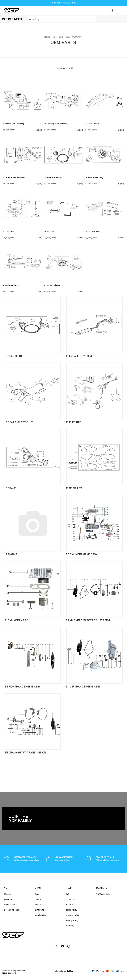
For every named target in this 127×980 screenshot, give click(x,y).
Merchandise (41, 915)
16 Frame (11, 488)
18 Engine (11, 554)
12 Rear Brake (14, 356)
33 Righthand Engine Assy (23, 687)
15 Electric (74, 422)
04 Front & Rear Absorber (14, 178)
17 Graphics (74, 488)
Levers (38, 899)
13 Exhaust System (79, 356)
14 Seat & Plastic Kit (19, 422)
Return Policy (71, 910)
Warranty (70, 926)
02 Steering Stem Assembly (56, 124)
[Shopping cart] (113, 10)
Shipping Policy (72, 915)
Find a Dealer (10, 905)
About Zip (70, 905)
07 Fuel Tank (8, 231)
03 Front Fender (92, 124)
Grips (37, 894)
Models (7, 894)
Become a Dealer (12, 910)
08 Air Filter (49, 231)
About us (8, 899)
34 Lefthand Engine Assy (83, 687)
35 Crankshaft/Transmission (25, 753)
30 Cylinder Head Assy (82, 554)
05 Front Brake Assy (53, 178)
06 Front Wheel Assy (94, 178)
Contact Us (70, 899)
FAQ (67, 894)
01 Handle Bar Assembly (13, 124)
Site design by (63, 971)
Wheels (38, 905)
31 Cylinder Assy (16, 620)
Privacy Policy (72, 920)
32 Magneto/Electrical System (88, 620)
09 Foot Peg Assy (92, 231)
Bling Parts (39, 910)
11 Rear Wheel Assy (52, 285)
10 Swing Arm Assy (11, 285)
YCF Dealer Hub (103, 894)
